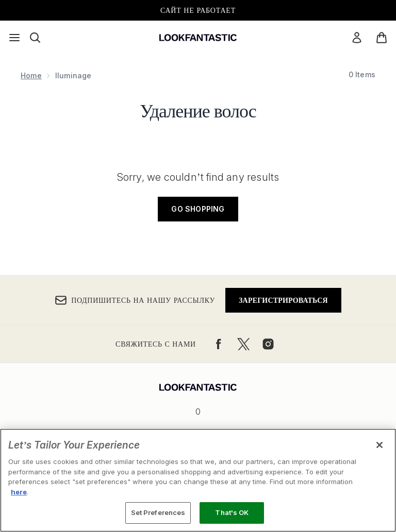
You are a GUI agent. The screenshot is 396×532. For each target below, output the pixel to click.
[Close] (379, 445)
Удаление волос (198, 110)
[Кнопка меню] (14, 38)
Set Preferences (158, 512)
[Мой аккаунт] (357, 38)
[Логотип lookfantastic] (198, 38)
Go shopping (198, 209)
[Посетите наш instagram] (268, 344)
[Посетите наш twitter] (243, 344)
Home (31, 75)
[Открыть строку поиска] (35, 38)
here (19, 492)
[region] (198, 480)
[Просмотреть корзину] (382, 38)
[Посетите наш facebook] (219, 344)
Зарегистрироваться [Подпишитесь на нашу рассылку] (283, 300)
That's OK (232, 512)
